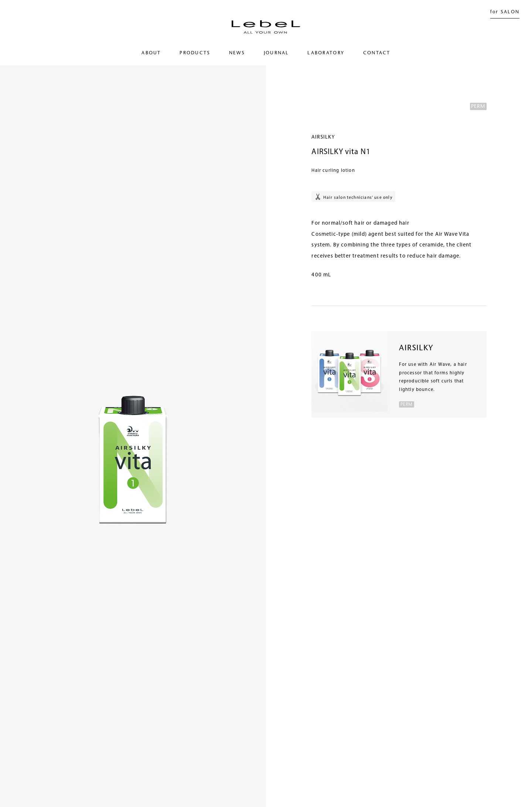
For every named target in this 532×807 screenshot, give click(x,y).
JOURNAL (276, 53)
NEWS (237, 53)
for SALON (505, 12)
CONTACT (377, 53)
